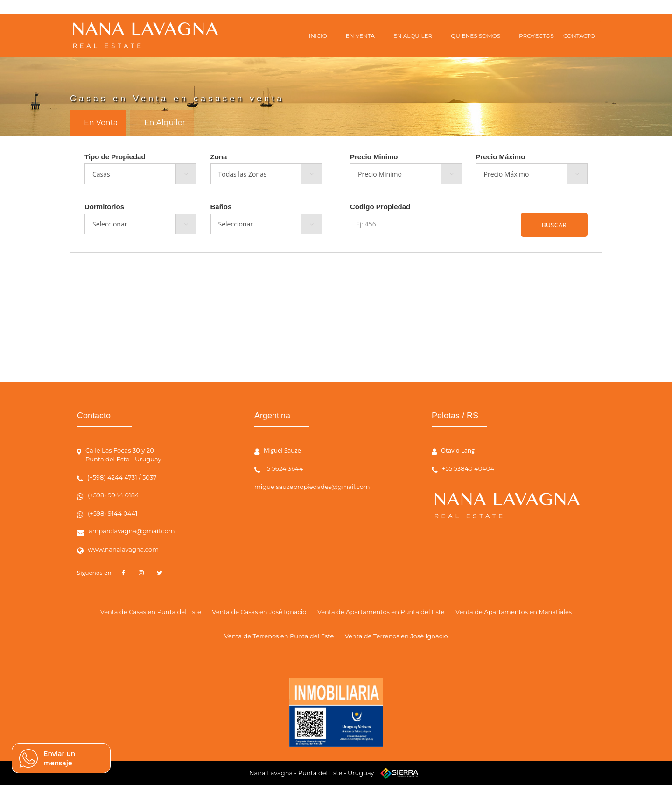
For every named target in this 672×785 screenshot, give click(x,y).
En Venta (101, 123)
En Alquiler (165, 123)
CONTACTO (579, 36)
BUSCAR (554, 225)
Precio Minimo (374, 157)
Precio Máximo (501, 157)
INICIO (318, 36)
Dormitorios (104, 207)
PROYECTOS (536, 36)
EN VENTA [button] (360, 36)
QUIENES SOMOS (476, 36)
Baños (221, 207)
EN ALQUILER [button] (413, 36)
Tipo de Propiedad (115, 157)
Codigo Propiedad (380, 207)
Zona (219, 157)
